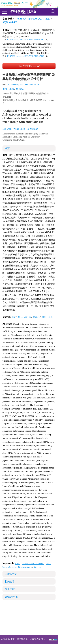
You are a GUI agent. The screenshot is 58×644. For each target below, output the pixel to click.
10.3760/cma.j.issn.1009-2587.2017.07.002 (26, 40)
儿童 (13, 317)
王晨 (12, 89)
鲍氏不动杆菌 (24, 317)
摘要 (7, 149)
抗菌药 (36, 317)
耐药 (44, 317)
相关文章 (10, 582)
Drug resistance (25, 567)
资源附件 (11, 597)
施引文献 (10, 589)
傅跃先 (20, 89)
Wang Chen (19, 129)
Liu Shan (7, 129)
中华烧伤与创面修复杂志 (29, 19)
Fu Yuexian (32, 129)
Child (18, 564)
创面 (50, 317)
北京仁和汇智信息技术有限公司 (25, 639)
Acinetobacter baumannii (33, 564)
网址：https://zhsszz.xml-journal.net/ (29, 630)
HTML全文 (11, 574)
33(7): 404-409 (10, 22)
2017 (48, 19)
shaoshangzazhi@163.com (33, 626)
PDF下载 (31, 66)
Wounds (38, 567)
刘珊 (5, 89)
